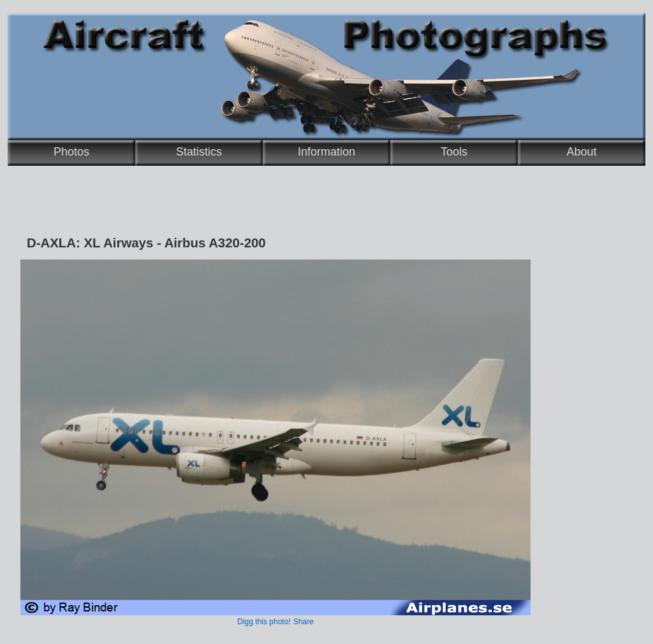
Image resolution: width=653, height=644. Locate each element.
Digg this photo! (264, 622)
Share (304, 622)
